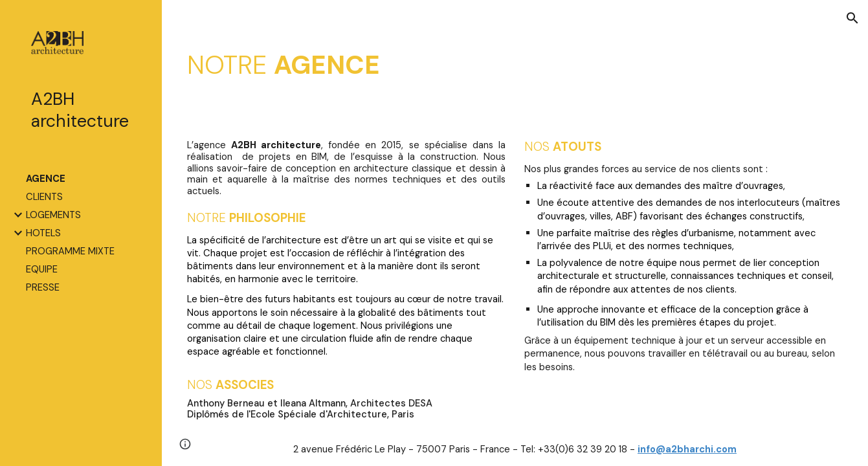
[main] (515, 64)
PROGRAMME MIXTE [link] (70, 251)
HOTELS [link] (43, 233)
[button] (852, 18)
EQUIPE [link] (42, 269)
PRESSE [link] (43, 287)
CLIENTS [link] (44, 197)
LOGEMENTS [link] (53, 215)
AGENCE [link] (46, 179)
